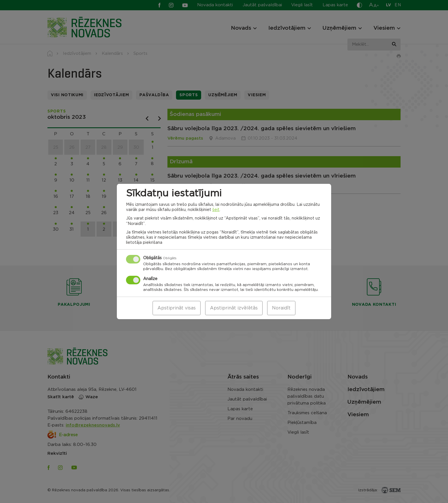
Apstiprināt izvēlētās (234, 308)
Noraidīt (281, 308)
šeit (216, 210)
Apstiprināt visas (177, 308)
